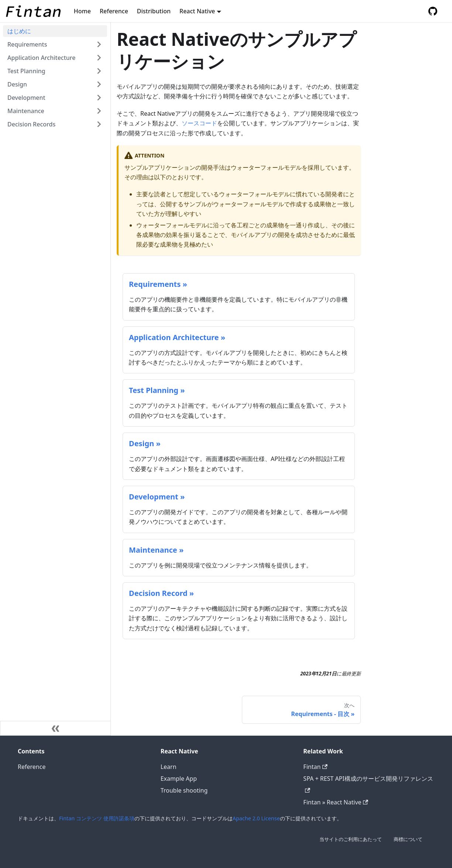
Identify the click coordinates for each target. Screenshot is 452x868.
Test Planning (26, 71)
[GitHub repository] (433, 11)
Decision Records (31, 124)
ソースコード (199, 123)
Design (17, 84)
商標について (408, 839)
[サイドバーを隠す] (55, 728)
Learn (169, 767)
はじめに (19, 31)
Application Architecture (41, 58)
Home (82, 11)
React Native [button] (197, 11)
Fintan (315, 767)
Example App (179, 779)
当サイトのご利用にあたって (351, 839)
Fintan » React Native (335, 802)
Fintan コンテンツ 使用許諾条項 (97, 818)
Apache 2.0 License (256, 818)
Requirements (27, 44)
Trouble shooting (184, 790)
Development (26, 98)
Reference (114, 11)
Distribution (154, 11)
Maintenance (26, 111)
